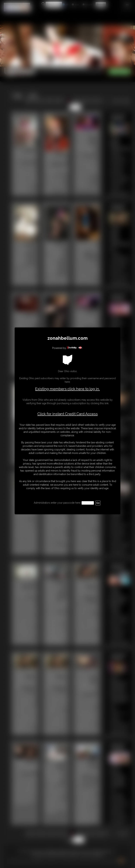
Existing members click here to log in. (67, 389)
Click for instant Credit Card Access (68, 414)
